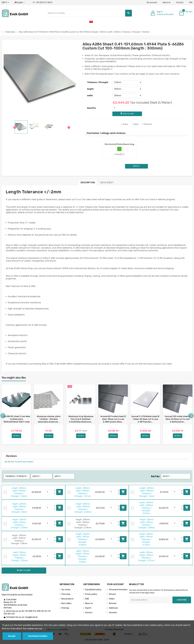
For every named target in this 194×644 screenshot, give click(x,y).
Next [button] (191, 416)
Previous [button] (3, 416)
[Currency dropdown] (5, 3)
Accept (12, 636)
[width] (127, 96)
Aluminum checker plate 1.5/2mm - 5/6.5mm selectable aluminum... (49, 419)
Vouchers (113, 613)
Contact (180, 3)
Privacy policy (91, 594)
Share (124, 124)
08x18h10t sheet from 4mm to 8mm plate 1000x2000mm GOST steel (16, 419)
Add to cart (60, 492)
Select (167, 476)
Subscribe (182, 600)
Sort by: (155, 476)
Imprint (88, 608)
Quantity (91, 108)
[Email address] (151, 600)
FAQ (191, 3)
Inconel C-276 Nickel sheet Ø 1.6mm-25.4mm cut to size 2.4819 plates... (145, 419)
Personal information (118, 590)
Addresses (113, 608)
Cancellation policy (93, 590)
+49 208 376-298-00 (34, 611)
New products (67, 599)
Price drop (66, 594)
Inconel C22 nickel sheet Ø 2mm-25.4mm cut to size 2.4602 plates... (178, 419)
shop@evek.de (31, 617)
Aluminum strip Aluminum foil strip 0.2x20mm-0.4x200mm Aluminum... (81, 419)
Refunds (112, 603)
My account (152, 3)
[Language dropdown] (20, 3)
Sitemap (65, 608)
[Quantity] (127, 108)
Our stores (66, 590)
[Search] (89, 13)
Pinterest (147, 124)
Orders (112, 599)
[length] (127, 89)
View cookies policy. (53, 629)
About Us (167, 3)
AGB (87, 599)
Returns (112, 594)
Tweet (135, 124)
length (90, 89)
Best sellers (66, 603)
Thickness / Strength (98, 82)
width (90, 96)
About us (89, 603)
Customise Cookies (38, 636)
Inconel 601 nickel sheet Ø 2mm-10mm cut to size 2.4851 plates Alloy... (113, 419)
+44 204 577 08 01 (43, 3)
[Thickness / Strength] (127, 82)
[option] (16, 415)
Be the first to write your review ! (19, 462)
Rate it (136, 166)
